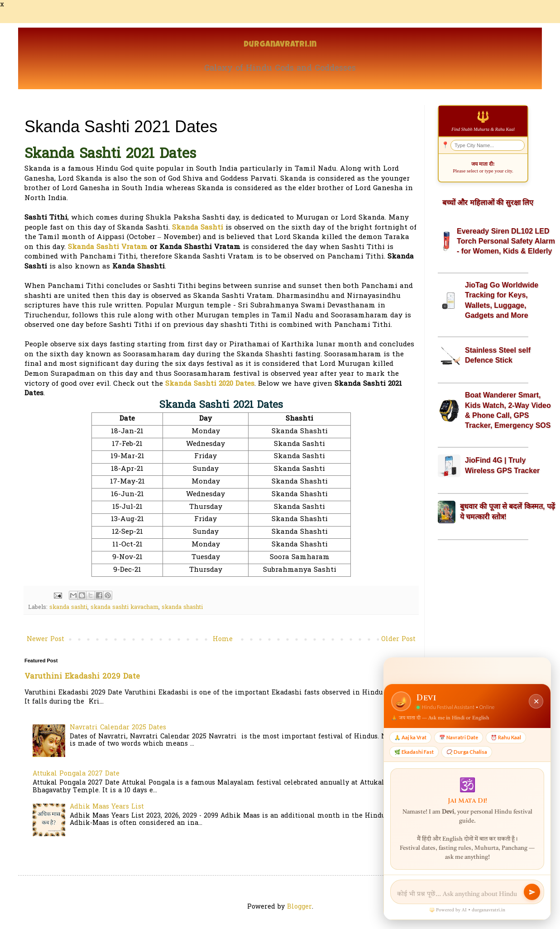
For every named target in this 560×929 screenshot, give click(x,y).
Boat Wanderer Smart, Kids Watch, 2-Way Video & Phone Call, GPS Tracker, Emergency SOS (508, 410)
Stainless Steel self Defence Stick (498, 355)
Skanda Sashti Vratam (108, 247)
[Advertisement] (483, 599)
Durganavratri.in (280, 45)
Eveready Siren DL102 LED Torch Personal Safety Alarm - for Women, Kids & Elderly (506, 241)
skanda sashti (68, 608)
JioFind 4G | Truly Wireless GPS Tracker (502, 465)
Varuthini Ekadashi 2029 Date (82, 677)
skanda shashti (182, 608)
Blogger (299, 907)
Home (223, 639)
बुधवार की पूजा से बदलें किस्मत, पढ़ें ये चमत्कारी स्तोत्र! (507, 511)
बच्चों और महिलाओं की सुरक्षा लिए (488, 203)
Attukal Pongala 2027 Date (76, 774)
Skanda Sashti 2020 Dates (210, 384)
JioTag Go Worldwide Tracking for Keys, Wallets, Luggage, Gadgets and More (502, 300)
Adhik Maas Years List (107, 807)
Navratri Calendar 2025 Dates (118, 728)
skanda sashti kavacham (124, 608)
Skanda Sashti (198, 228)
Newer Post (45, 639)
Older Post (398, 639)
